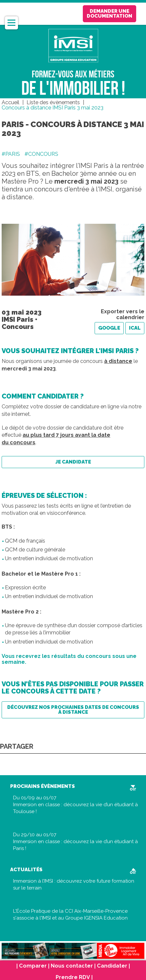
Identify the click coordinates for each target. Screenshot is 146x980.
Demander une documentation (109, 14)
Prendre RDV (73, 978)
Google (109, 328)
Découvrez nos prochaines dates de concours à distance (73, 710)
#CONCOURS (41, 154)
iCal (135, 328)
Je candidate (73, 462)
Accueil (10, 102)
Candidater (112, 966)
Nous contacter (72, 966)
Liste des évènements (53, 102)
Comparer (33, 966)
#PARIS (11, 154)
